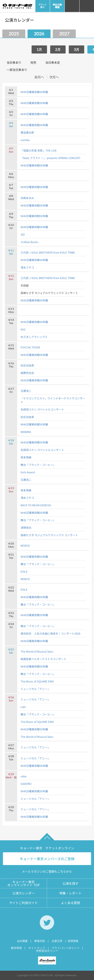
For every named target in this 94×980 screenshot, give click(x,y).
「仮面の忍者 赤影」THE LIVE (39, 150)
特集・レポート (70, 893)
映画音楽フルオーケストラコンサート (43, 659)
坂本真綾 (26, 457)
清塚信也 (26, 527)
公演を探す (70, 883)
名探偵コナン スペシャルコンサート (42, 409)
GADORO (26, 784)
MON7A (25, 545)
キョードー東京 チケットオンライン (47, 848)
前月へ (39, 77)
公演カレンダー (23, 893)
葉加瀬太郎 (27, 132)
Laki (23, 707)
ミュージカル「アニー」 (35, 689)
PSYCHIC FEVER (30, 347)
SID (23, 234)
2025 (14, 34)
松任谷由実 (27, 365)
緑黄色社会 (27, 373)
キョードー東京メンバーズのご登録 (47, 859)
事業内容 (40, 941)
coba (23, 776)
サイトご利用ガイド (23, 903)
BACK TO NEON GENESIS (36, 505)
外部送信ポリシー (47, 951)
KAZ (23, 329)
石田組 (25, 285)
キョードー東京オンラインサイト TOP (23, 883)
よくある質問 (70, 903)
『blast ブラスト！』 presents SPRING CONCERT (51, 158)
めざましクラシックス (34, 337)
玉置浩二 (26, 391)
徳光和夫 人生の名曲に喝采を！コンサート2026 (50, 633)
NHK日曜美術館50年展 (34, 92)
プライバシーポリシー (66, 948)
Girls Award (28, 472)
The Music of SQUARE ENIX (37, 681)
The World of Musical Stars (37, 651)
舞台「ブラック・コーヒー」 (38, 465)
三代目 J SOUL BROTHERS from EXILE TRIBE (48, 252)
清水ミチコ (27, 267)
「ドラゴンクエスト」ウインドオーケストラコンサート (53, 400)
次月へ (54, 77)
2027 (64, 34)
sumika (25, 140)
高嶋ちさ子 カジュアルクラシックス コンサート (49, 293)
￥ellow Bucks (29, 242)
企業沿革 (57, 941)
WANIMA (26, 432)
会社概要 (22, 941)
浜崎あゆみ (27, 198)
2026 (39, 34)
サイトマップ (37, 948)
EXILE (24, 571)
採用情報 (73, 941)
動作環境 (16, 948)
